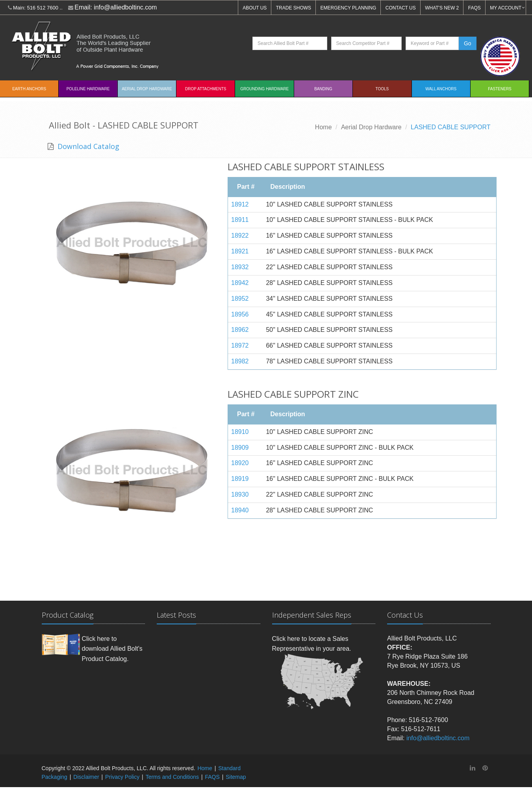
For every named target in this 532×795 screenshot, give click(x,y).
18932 (240, 267)
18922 (240, 236)
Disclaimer (86, 777)
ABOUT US (255, 8)
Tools (382, 89)
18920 (240, 463)
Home (323, 127)
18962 (240, 330)
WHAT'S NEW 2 (442, 8)
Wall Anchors (441, 89)
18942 (240, 283)
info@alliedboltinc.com (125, 7)
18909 (240, 448)
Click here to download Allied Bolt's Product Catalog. (112, 649)
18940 (240, 510)
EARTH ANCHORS (29, 89)
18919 (240, 479)
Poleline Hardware (88, 89)
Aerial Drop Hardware (147, 89)
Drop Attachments (206, 89)
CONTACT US (401, 8)
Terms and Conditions (172, 777)
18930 (240, 494)
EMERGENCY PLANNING (348, 8)
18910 (240, 432)
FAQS (475, 8)
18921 (240, 251)
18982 (240, 361)
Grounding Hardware (264, 89)
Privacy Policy (122, 777)
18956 (240, 314)
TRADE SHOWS (294, 8)
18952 (240, 299)
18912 (240, 204)
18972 (240, 345)
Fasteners (500, 89)
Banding (323, 89)
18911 (240, 220)
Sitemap (236, 777)
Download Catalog (87, 146)
